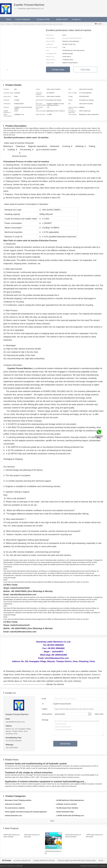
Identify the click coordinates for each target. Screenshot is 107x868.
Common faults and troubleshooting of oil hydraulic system (36, 764)
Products (8, 24)
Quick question (47, 714)
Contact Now (58, 70)
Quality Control (62, 19)
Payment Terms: (51, 60)
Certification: (50, 44)
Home (9, 19)
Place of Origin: (50, 41)
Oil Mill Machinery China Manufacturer (23, 24)
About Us (3, 866)
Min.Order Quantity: (52, 47)
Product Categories (24, 19)
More (52, 821)
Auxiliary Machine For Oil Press (76, 860)
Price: (48, 50)
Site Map (19, 866)
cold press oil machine (35, 860)
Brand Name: (50, 35)
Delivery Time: (50, 57)
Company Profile (44, 19)
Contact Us (76, 19)
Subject (44, 709)
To (43, 704)
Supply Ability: (50, 63)
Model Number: (50, 38)
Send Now (65, 744)
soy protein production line (54, 860)
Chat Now (85, 70)
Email (43, 699)
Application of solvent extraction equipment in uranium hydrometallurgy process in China (46, 781)
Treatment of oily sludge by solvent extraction (29, 773)
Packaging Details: (51, 54)
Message (44, 720)
